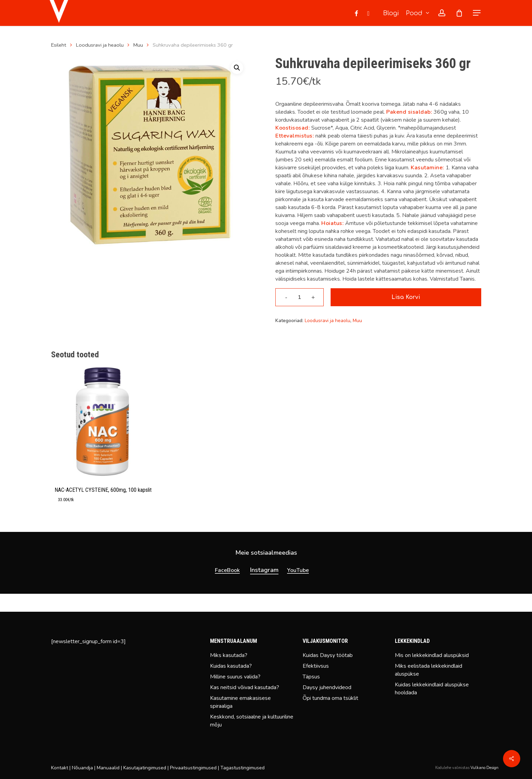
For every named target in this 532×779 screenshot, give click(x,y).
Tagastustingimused (243, 768)
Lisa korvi (406, 297)
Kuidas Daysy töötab (328, 655)
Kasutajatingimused (145, 768)
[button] (477, 13)
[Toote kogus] (300, 297)
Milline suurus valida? (235, 677)
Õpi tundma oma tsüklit (330, 698)
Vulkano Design (484, 768)
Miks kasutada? (229, 655)
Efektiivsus (316, 666)
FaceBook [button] (227, 588)
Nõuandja (82, 768)
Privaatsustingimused (193, 768)
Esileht (59, 45)
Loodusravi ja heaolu (100, 45)
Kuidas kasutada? (231, 666)
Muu (138, 45)
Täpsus (311, 677)
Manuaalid (108, 768)
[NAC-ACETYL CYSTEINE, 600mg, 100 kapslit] (103, 422)
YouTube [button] (298, 588)
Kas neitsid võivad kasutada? (245, 687)
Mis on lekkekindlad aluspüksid (432, 655)
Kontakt (60, 768)
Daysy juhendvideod (327, 687)
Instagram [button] (264, 588)
